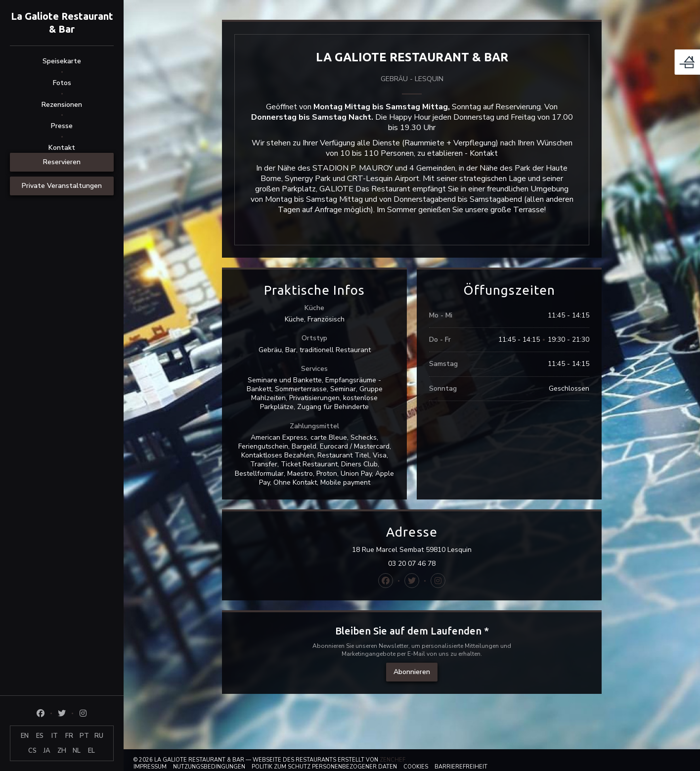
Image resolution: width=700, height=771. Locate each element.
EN (25, 736)
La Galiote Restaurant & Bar (62, 23)
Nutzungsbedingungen (209, 767)
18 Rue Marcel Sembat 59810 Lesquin (455, 550)
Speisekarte (62, 61)
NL (77, 751)
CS (32, 751)
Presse (62, 126)
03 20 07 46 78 (412, 564)
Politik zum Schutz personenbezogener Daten (324, 767)
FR (69, 736)
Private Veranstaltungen (62, 186)
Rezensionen (62, 105)
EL (91, 751)
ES (40, 736)
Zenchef (393, 760)
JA (47, 751)
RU (99, 736)
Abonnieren (412, 672)
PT (84, 736)
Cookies (416, 767)
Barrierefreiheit (461, 767)
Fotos (62, 83)
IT (55, 736)
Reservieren (62, 162)
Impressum (150, 767)
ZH (62, 751)
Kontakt (62, 148)
